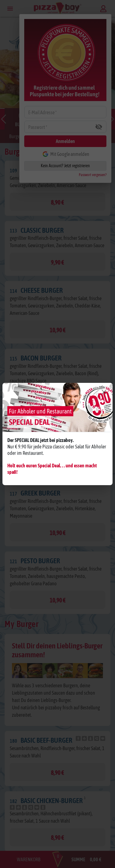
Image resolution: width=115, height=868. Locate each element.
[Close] (104, 392)
